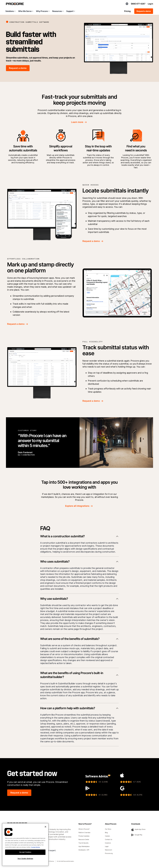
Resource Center (84, 839)
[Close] (45, 827)
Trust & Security (83, 843)
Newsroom (109, 850)
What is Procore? (84, 829)
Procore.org (109, 853)
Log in (150, 4)
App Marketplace (84, 846)
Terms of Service (50, 861)
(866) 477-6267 (138, 4)
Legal (107, 846)
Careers (107, 836)
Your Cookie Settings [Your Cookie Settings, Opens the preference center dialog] (25, 859)
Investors (108, 843)
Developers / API (84, 850)
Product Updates (84, 836)
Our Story (108, 829)
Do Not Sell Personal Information (65, 861)
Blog (106, 833)
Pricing (127, 11)
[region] (25, 845)
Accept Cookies (25, 852)
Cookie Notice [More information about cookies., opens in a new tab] (35, 847)
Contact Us (109, 839)
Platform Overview (84, 833)
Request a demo (144, 11)
